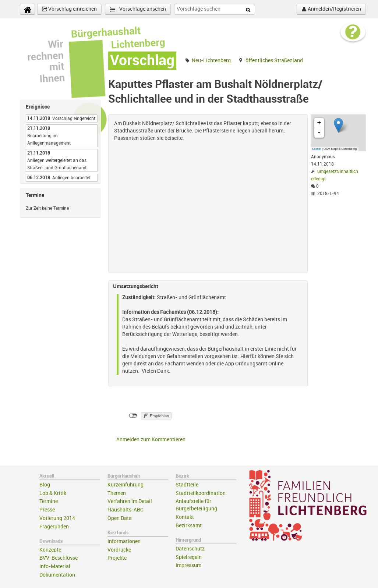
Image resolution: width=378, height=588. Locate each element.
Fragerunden (54, 527)
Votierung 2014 (57, 518)
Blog (45, 485)
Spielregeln (189, 557)
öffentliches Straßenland (274, 61)
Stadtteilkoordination (201, 493)
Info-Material (55, 566)
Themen (117, 493)
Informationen (124, 541)
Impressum (188, 565)
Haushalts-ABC (126, 510)
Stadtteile (187, 485)
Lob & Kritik (53, 493)
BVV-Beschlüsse (59, 558)
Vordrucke (119, 550)
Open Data (120, 518)
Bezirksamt (189, 526)
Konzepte (50, 550)
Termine (49, 501)
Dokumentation (57, 575)
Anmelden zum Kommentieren (151, 440)
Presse (47, 510)
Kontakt (185, 517)
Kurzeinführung (126, 485)
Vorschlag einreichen (69, 9)
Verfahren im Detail (130, 501)
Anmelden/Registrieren (331, 9)
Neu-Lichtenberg (211, 61)
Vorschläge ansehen (138, 9)
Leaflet (317, 149)
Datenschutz (190, 549)
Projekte (117, 558)
